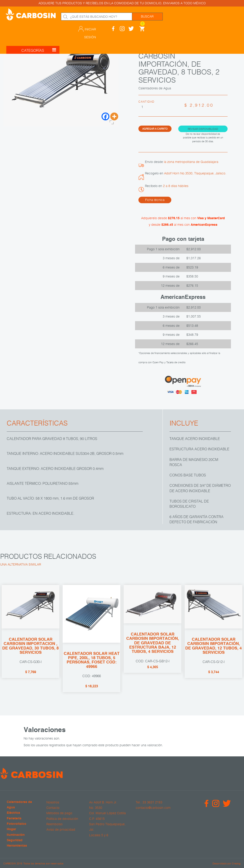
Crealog (236, 863)
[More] (114, 116)
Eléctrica (13, 813)
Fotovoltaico (17, 824)
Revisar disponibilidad (203, 129)
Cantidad (147, 101)
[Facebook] (105, 116)
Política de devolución (62, 818)
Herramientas (17, 846)
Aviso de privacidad (61, 830)
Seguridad (15, 840)
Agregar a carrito (155, 128)
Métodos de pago (59, 813)
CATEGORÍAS (39, 37)
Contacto (53, 808)
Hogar (11, 829)
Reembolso (54, 824)
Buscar (147, 17)
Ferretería (14, 818)
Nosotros (53, 802)
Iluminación (16, 835)
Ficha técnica (155, 200)
